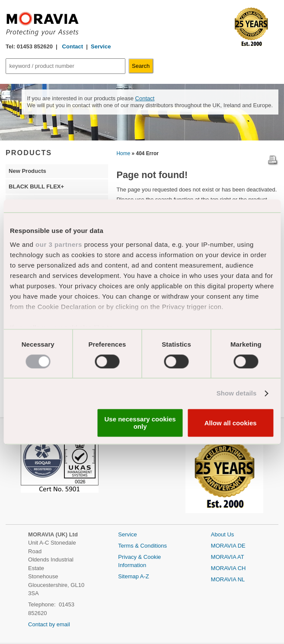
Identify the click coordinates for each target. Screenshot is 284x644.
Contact (72, 46)
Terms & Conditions (142, 546)
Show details (237, 393)
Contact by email (49, 624)
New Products (27, 171)
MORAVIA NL (228, 579)
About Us (222, 534)
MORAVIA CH (228, 568)
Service (101, 46)
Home (124, 153)
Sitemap (129, 576)
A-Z (145, 576)
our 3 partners (59, 244)
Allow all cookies (231, 423)
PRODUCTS (29, 153)
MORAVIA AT (228, 557)
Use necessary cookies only (140, 423)
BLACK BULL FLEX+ (36, 187)
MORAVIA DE (228, 546)
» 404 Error (145, 153)
